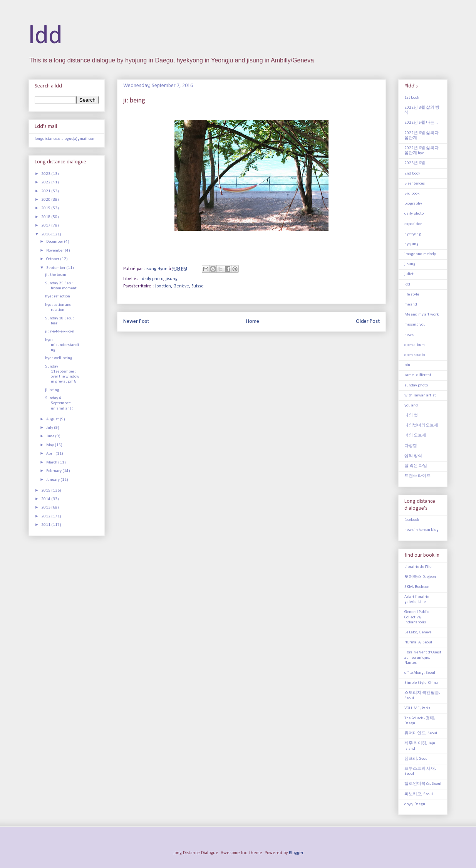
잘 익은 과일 (416, 466)
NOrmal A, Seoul (418, 642)
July (50, 428)
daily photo (153, 279)
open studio (415, 355)
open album (415, 345)
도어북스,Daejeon (420, 577)
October (53, 259)
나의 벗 (411, 416)
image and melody (420, 254)
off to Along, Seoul (420, 673)
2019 (46, 208)
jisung (172, 279)
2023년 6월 (415, 163)
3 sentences (415, 184)
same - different (418, 375)
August (53, 419)
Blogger (296, 853)
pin (407, 365)
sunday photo (416, 385)
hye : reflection (58, 296)
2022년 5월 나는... (421, 123)
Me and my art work (422, 315)
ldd (45, 36)
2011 (46, 525)
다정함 (411, 446)
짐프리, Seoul (416, 759)
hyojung (411, 244)
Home (253, 322)
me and (411, 305)
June (51, 436)
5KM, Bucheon (417, 587)
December (55, 242)
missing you (415, 325)
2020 (46, 200)
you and (411, 405)
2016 (46, 234)
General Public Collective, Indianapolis (417, 617)
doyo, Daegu (415, 804)
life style (412, 295)
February (54, 471)
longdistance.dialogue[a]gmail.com (65, 139)
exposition (413, 224)
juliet (409, 274)
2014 (46, 499)
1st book (412, 98)
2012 (46, 516)
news (409, 335)
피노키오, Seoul (419, 794)
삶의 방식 (413, 456)
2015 (46, 491)
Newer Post (136, 322)
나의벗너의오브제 (421, 426)
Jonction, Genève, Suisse (179, 286)
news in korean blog (422, 530)
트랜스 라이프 (417, 476)
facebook (412, 520)
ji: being (52, 390)
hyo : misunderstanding (62, 345)
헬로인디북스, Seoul (423, 784)
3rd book (412, 194)
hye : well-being (59, 358)
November (55, 251)
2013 (46, 508)
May (50, 445)
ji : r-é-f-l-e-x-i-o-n (60, 332)
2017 (46, 226)
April (51, 454)
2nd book (412, 174)
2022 (46, 182)
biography (413, 204)
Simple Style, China (421, 683)
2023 (46, 174)
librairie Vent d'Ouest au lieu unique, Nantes (423, 657)
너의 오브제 (415, 436)
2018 (46, 217)
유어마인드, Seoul (421, 733)
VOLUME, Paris (417, 708)
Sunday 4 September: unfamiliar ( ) (59, 403)
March (52, 463)
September (56, 268)
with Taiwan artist (420, 395)
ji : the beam (56, 275)
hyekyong (413, 234)
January (53, 480)
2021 (46, 191)
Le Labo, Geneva (418, 632)
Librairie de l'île (418, 567)
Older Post (368, 322)
